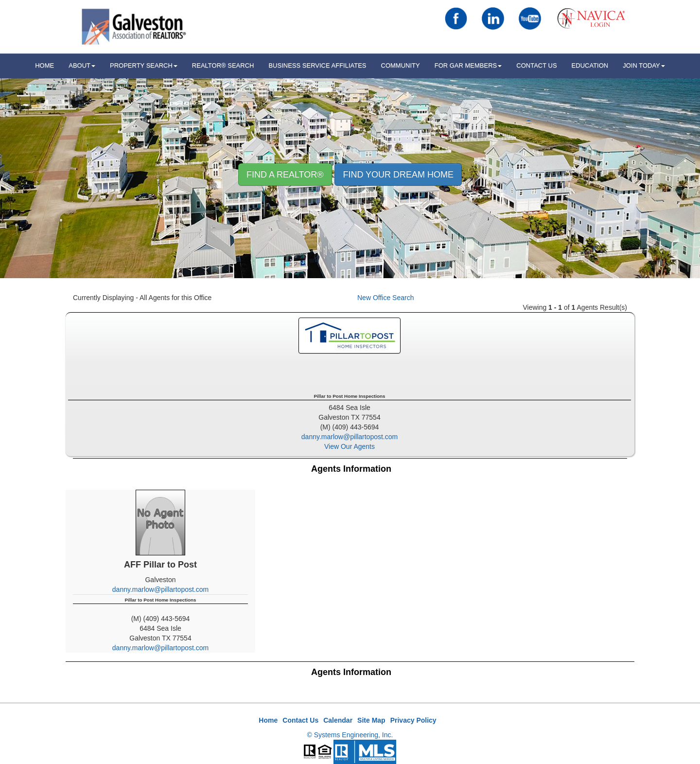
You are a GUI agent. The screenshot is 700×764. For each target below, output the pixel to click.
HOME (44, 65)
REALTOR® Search (223, 65)
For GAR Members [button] (468, 65)
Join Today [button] (644, 65)
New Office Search (385, 298)
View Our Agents (350, 446)
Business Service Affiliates (317, 65)
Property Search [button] (144, 65)
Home (268, 720)
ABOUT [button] (82, 65)
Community (401, 65)
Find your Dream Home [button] (398, 175)
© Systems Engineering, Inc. (350, 735)
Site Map (371, 720)
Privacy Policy (413, 720)
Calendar (338, 720)
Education (590, 65)
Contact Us (536, 65)
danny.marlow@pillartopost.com (350, 437)
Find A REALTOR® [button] (285, 175)
